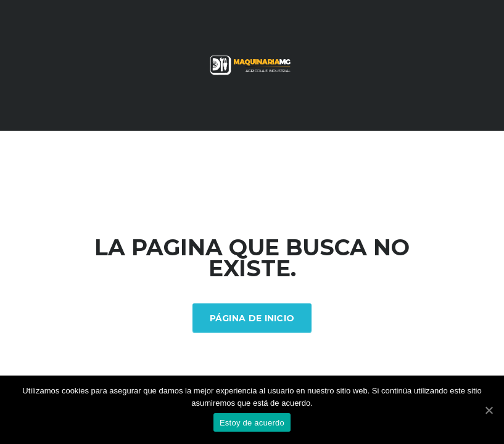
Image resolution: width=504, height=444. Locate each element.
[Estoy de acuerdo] (489, 410)
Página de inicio (252, 318)
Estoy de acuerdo (252, 423)
